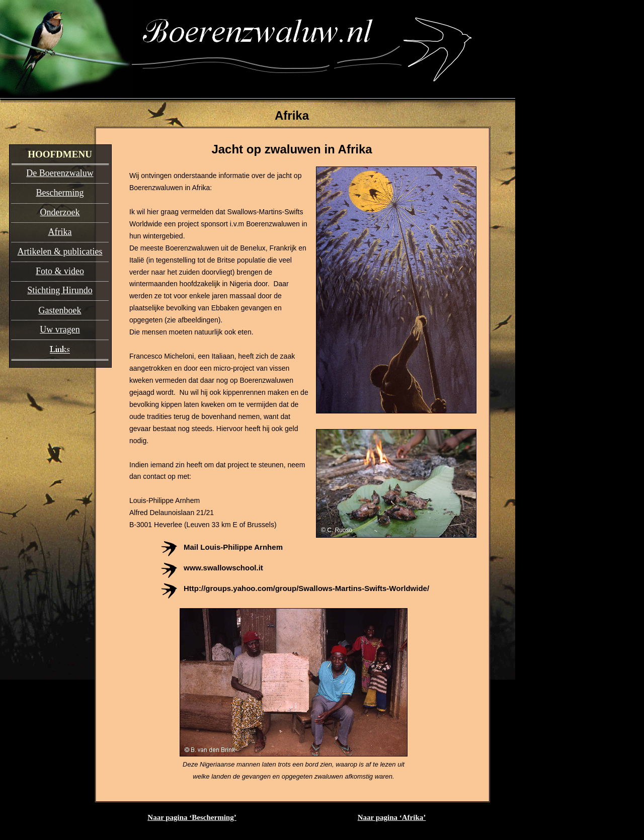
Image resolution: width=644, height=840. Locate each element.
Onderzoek (60, 212)
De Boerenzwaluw (60, 173)
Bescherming (60, 193)
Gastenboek (60, 310)
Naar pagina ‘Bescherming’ (192, 817)
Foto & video (60, 271)
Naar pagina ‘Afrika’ (392, 817)
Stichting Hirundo (60, 290)
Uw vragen (60, 329)
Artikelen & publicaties (60, 251)
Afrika (60, 232)
